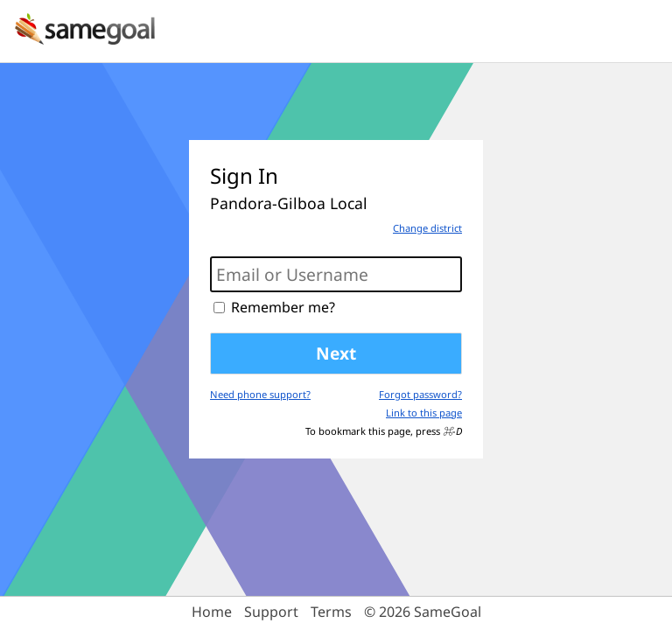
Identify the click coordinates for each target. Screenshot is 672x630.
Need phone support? (260, 394)
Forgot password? (420, 394)
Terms (331, 612)
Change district (427, 228)
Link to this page (424, 413)
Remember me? (283, 307)
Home (212, 612)
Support (271, 612)
